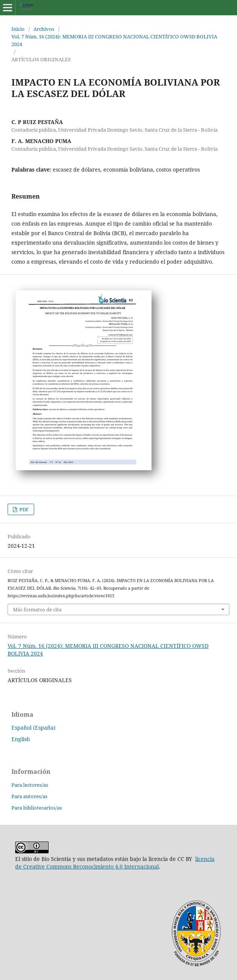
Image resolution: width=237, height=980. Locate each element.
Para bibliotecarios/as (37, 808)
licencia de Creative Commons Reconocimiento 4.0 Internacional (115, 863)
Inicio (18, 29)
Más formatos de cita (37, 609)
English (21, 739)
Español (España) (33, 728)
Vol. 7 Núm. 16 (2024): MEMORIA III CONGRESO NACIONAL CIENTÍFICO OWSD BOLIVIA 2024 (114, 40)
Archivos (44, 29)
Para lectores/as (30, 785)
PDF (24, 509)
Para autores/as (29, 796)
